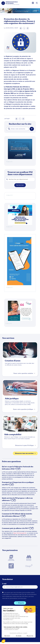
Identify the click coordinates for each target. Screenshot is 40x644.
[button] (37, 3)
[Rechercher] (32, 129)
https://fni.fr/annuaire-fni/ (20, 533)
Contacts (5, 628)
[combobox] (18, 129)
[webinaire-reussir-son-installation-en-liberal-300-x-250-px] (20, 224)
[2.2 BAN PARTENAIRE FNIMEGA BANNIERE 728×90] (20, 13)
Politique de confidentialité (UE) (13, 632)
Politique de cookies (9, 621)
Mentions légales (8, 618)
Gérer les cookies (8, 625)
